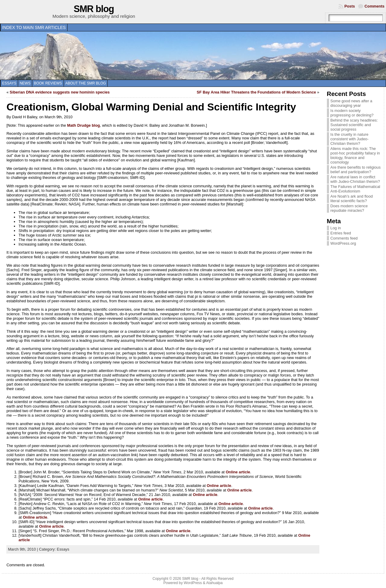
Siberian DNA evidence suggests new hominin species (60, 92)
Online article (238, 472)
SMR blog (94, 9)
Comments (375, 6)
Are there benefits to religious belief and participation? (356, 170)
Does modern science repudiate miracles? (349, 208)
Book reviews (48, 83)
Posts (350, 6)
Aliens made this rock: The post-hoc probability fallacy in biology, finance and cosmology (355, 155)
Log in (336, 228)
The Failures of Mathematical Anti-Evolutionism (355, 189)
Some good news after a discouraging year (351, 103)
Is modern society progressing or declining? (352, 113)
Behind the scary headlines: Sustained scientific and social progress (354, 125)
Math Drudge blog (84, 125)
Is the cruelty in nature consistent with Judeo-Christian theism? (350, 139)
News (25, 83)
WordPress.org (343, 243)
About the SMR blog (86, 83)
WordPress (193, 583)
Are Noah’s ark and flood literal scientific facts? (352, 199)
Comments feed (344, 238)
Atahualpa (214, 583)
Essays (9, 83)
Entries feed (341, 233)
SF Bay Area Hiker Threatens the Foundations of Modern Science (256, 92)
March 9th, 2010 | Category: (32, 549)
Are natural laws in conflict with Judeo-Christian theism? (355, 179)
